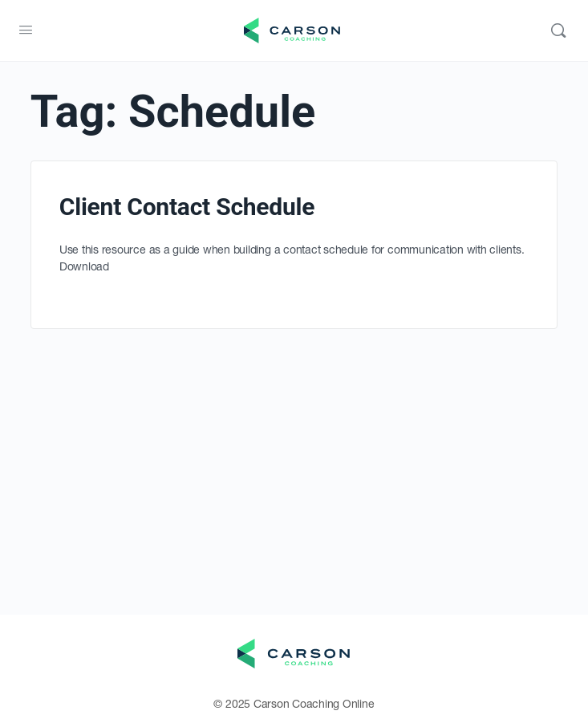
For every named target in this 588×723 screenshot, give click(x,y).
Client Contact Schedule (187, 207)
